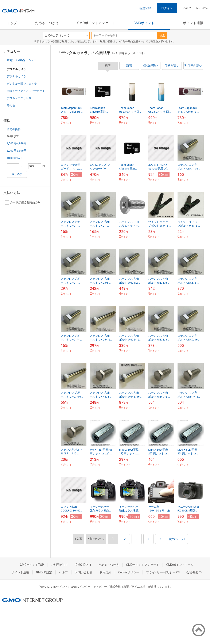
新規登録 (145, 8)
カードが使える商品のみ (23, 202)
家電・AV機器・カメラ (22, 60)
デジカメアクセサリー (20, 98)
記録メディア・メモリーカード (26, 91)
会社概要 (194, 572)
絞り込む (17, 174)
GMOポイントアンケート (96, 23)
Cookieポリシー (129, 572)
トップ (12, 23)
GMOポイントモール (149, 23)
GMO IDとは (83, 565)
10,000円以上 (15, 158)
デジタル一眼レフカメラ (22, 84)
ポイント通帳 (193, 23)
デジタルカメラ (16, 76)
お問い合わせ (84, 572)
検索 (162, 35)
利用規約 (105, 572)
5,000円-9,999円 (17, 151)
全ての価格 (14, 129)
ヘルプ (187, 8)
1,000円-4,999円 (17, 143)
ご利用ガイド (60, 565)
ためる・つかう (47, 23)
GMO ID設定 (201, 8)
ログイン (167, 8)
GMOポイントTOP (32, 565)
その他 (11, 105)
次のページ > (177, 539)
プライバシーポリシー (163, 572)
